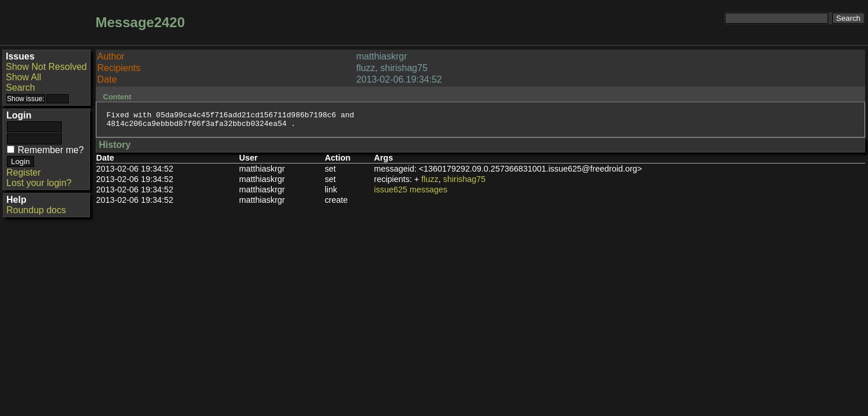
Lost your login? (39, 183)
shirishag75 (465, 183)
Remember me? (50, 150)
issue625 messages (411, 193)
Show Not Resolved (46, 67)
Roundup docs (36, 210)
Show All (23, 77)
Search (20, 88)
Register (24, 172)
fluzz (430, 183)
